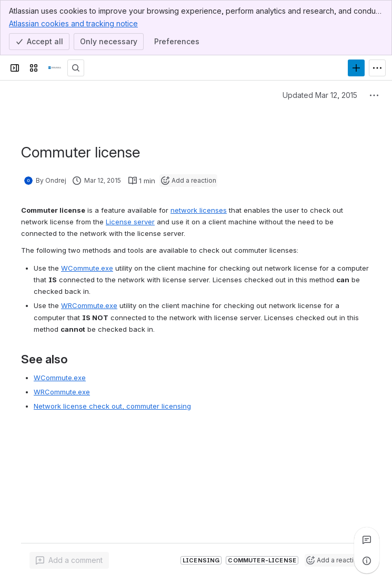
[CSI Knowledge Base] (55, 68)
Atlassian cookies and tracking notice (73, 23)
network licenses (199, 210)
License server (130, 222)
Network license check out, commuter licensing (112, 406)
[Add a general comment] (69, 560)
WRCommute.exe (89, 305)
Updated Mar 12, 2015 (320, 95)
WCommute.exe (87, 268)
